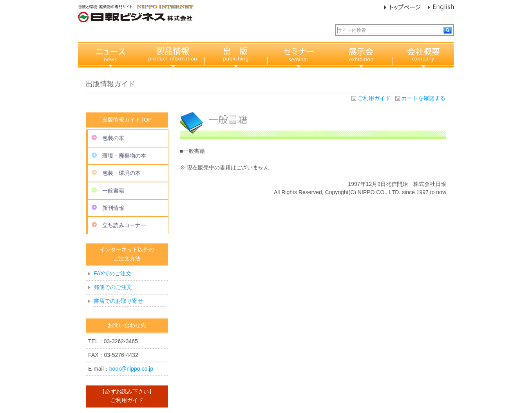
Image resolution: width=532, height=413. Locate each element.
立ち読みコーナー (119, 225)
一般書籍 (108, 191)
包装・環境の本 (116, 173)
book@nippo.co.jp (131, 369)
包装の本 (108, 138)
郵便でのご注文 (113, 287)
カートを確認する (423, 98)
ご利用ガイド (374, 98)
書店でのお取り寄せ (118, 301)
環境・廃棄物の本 (119, 156)
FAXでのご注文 (112, 273)
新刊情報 (108, 208)
